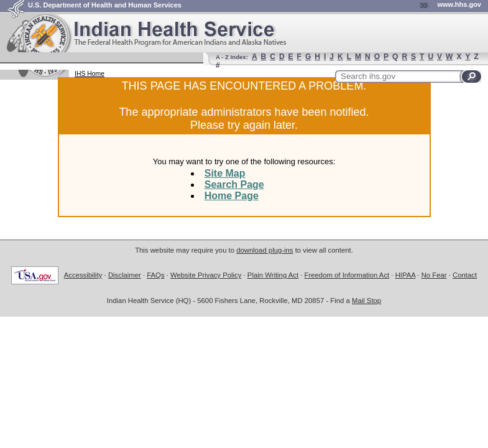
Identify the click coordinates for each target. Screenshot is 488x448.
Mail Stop (366, 301)
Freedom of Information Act (347, 275)
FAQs (155, 275)
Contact (465, 275)
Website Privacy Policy (206, 275)
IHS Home (90, 74)
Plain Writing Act (273, 275)
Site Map (225, 173)
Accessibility (83, 275)
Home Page (232, 196)
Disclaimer (125, 275)
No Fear (434, 275)
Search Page (234, 184)
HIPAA (406, 275)
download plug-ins (265, 250)
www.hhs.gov (460, 4)
